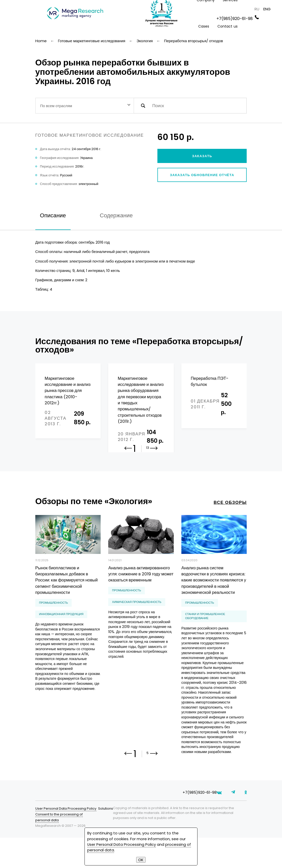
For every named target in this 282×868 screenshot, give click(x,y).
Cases (204, 26)
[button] (154, 473)
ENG (267, 9)
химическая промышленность (137, 623)
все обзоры (230, 523)
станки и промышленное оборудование (205, 637)
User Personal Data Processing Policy (66, 839)
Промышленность (54, 624)
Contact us (228, 26)
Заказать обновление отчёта (202, 175)
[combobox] (85, 105)
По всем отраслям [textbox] (56, 106)
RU (257, 9)
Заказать (202, 156)
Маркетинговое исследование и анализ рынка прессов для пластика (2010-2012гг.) (68, 391)
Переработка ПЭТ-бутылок (210, 381)
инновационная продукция (61, 635)
